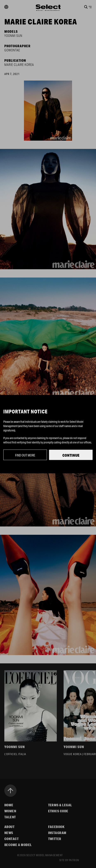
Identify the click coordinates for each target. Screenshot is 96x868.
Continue (71, 455)
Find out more (25, 455)
